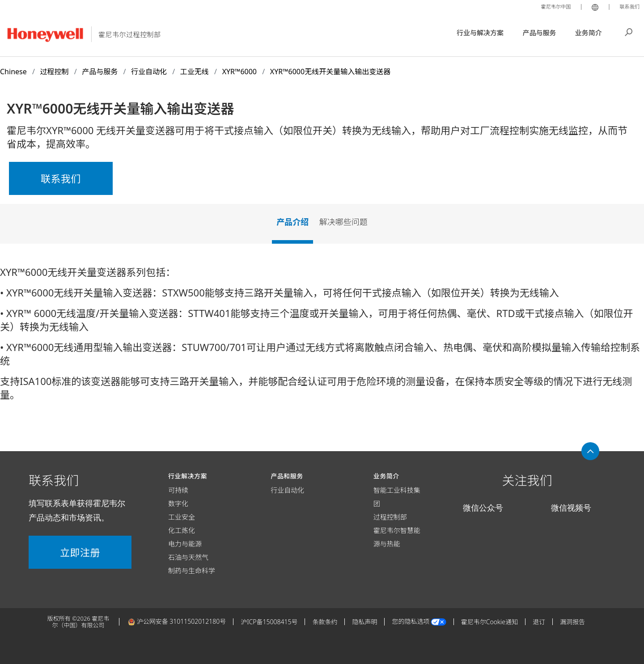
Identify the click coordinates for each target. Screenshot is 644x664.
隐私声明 (364, 622)
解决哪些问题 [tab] (343, 222)
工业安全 (182, 517)
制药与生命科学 (192, 571)
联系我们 (628, 6)
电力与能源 (185, 544)
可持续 (178, 490)
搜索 (629, 31)
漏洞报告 (572, 622)
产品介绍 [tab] (292, 222)
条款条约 (325, 622)
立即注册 (80, 552)
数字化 (178, 503)
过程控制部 (390, 517)
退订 (539, 622)
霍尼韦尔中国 (550, 6)
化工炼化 (182, 530)
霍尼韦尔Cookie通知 (489, 622)
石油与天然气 (188, 557)
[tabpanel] (322, 337)
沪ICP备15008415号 (269, 622)
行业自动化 (287, 490)
